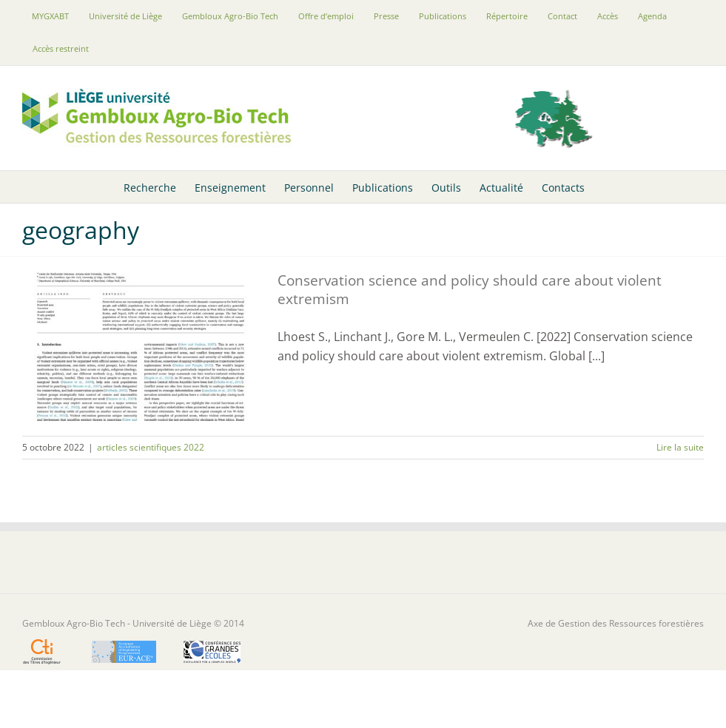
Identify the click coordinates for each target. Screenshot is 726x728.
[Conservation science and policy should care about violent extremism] (141, 346)
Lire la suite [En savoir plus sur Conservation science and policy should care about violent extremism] (680, 447)
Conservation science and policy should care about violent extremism (470, 290)
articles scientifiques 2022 (151, 447)
